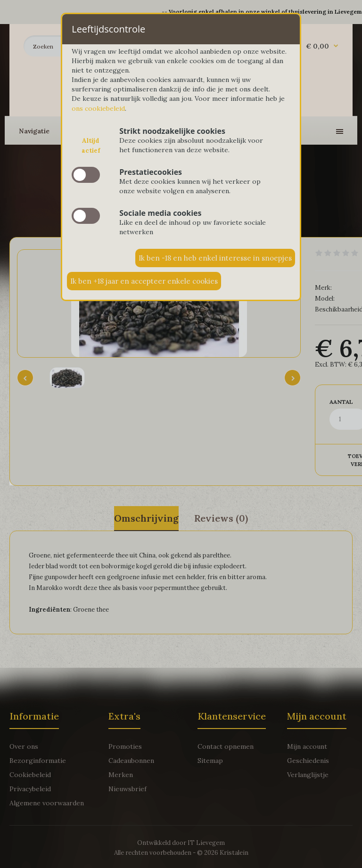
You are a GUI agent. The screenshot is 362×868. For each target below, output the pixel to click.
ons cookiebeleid (98, 108)
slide (86, 175)
